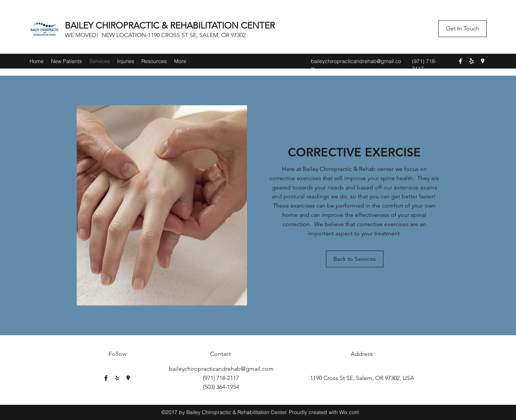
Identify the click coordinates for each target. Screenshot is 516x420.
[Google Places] (483, 61)
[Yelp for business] (472, 61)
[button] (462, 29)
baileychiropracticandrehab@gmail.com (221, 369)
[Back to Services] (355, 259)
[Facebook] (460, 61)
